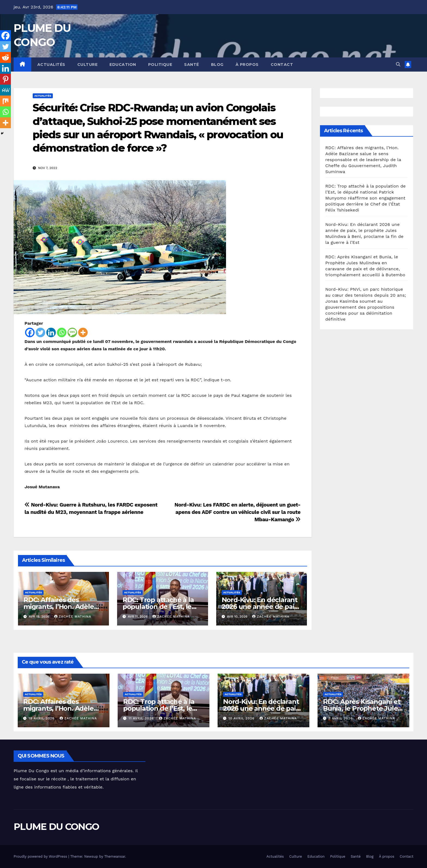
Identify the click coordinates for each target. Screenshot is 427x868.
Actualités (51, 65)
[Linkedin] (51, 332)
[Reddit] (5, 57)
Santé (192, 65)
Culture (88, 65)
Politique (160, 65)
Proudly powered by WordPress (41, 856)
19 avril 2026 (42, 718)
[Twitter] (40, 332)
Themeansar (115, 856)
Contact (282, 65)
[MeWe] (5, 90)
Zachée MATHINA (73, 617)
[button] (398, 64)
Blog (217, 65)
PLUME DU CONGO (56, 827)
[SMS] (72, 332)
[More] (83, 332)
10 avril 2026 (242, 718)
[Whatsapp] (62, 332)
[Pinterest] (5, 79)
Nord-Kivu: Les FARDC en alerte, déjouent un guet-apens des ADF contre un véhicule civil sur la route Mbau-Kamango (238, 512)
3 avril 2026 (341, 718)
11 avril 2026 (142, 718)
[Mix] (5, 101)
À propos (247, 65)
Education (123, 65)
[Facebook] (30, 332)
